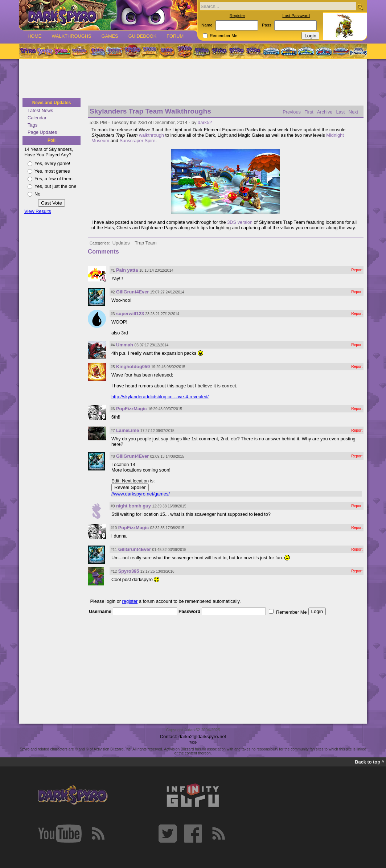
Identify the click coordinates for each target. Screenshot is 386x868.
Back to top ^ (369, 762)
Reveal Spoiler (130, 487)
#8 (113, 456)
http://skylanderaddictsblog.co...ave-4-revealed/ (160, 397)
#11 (114, 550)
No (37, 194)
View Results (38, 211)
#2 (113, 292)
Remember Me (223, 36)
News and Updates (52, 103)
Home (34, 36)
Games (110, 36)
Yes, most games (52, 171)
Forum (175, 36)
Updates (121, 243)
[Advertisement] (193, 79)
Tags (32, 125)
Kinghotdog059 (133, 367)
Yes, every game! (52, 163)
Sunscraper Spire (138, 141)
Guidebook (143, 36)
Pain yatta (127, 270)
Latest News (40, 110)
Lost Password (296, 16)
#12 (114, 571)
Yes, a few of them (54, 179)
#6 (113, 409)
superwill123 (130, 314)
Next (353, 112)
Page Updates (42, 132)
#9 (113, 506)
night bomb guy (134, 506)
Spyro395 (129, 571)
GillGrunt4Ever (132, 292)
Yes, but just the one (56, 186)
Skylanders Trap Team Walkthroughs (150, 111)
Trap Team (145, 243)
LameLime (128, 430)
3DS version (240, 222)
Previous (292, 112)
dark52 (205, 122)
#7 (113, 431)
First (309, 112)
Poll (52, 140)
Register (237, 16)
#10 (114, 528)
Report (357, 270)
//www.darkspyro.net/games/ (141, 494)
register (130, 601)
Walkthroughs (71, 36)
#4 (113, 345)
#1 (113, 270)
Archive (325, 112)
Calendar (37, 118)
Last (340, 112)
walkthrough (151, 135)
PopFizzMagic (132, 409)
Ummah (125, 345)
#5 (113, 367)
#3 (113, 314)
